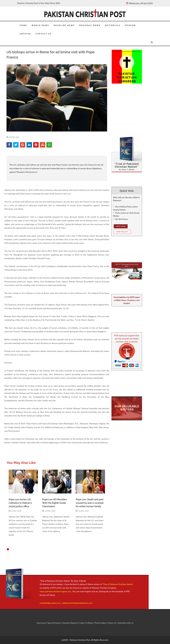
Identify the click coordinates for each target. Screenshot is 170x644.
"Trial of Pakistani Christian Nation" (118, 584)
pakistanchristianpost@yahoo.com (77, 603)
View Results (122, 232)
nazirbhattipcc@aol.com (50, 603)
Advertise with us (126, 623)
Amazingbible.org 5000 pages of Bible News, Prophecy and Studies (127, 300)
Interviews (42, 623)
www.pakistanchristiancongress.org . (56, 591)
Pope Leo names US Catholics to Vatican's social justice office (20, 503)
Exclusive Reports (70, 623)
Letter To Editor (86, 623)
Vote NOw (121, 226)
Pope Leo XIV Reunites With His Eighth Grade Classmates (55, 503)
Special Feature (54, 623)
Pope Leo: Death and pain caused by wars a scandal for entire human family (90, 503)
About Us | (113, 623)
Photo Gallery (101, 623)
